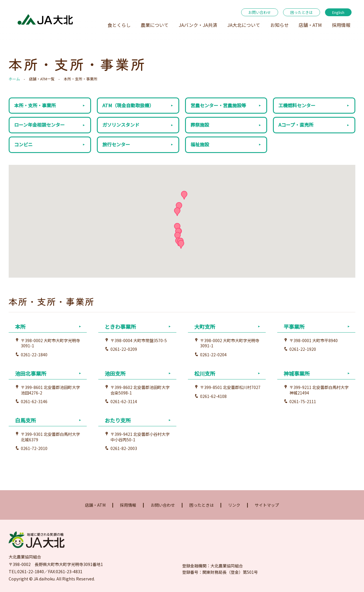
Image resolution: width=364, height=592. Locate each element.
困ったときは (302, 12)
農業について (155, 25)
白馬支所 (25, 420)
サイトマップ (267, 505)
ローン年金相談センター (39, 125)
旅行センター (116, 144)
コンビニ (23, 144)
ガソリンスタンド (121, 125)
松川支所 (205, 373)
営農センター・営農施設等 (218, 105)
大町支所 (205, 327)
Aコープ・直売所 (296, 125)
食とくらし (119, 25)
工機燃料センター (297, 105)
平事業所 (294, 327)
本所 (20, 327)
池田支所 (115, 373)
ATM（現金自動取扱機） (128, 105)
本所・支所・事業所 (35, 105)
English (338, 12)
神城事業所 (297, 373)
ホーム (14, 79)
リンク (234, 505)
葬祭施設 (200, 125)
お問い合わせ (260, 12)
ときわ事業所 (120, 327)
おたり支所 (118, 420)
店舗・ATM (310, 25)
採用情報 (341, 25)
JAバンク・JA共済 (198, 25)
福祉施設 (200, 144)
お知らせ (280, 25)
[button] (178, 236)
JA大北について (244, 25)
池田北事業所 (31, 373)
